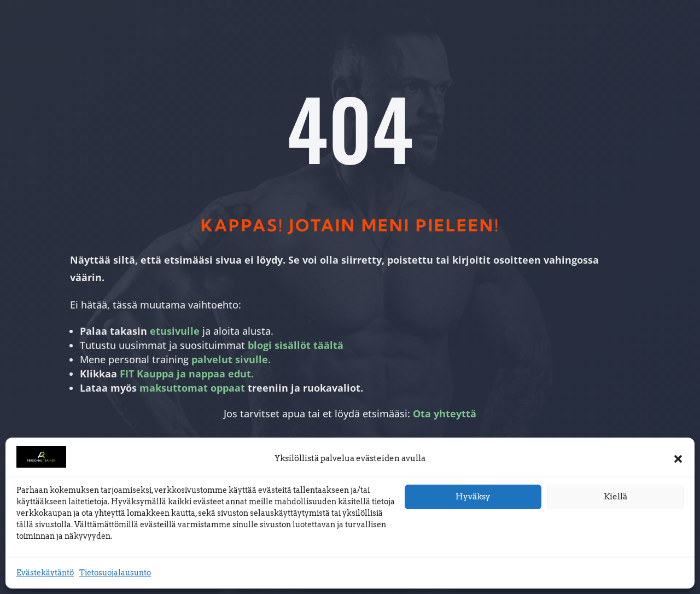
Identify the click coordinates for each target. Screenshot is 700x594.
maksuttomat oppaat (192, 388)
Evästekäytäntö (45, 573)
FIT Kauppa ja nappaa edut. (187, 374)
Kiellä (616, 497)
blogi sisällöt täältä (296, 345)
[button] (678, 459)
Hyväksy (473, 497)
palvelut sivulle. (231, 359)
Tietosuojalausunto (115, 573)
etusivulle (175, 331)
